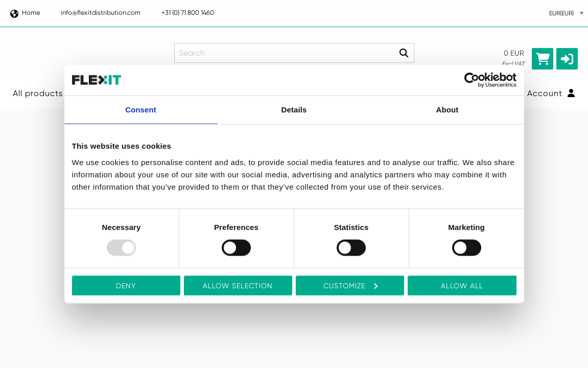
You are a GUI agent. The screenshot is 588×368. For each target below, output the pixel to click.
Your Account (541, 93)
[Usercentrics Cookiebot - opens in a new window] (472, 80)
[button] (567, 59)
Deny (126, 285)
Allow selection (238, 285)
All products (38, 93)
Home (25, 13)
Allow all (462, 285)
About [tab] (448, 110)
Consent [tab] (141, 110)
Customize (350, 285)
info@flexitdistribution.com (101, 13)
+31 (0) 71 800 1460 (188, 13)
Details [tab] (294, 110)
